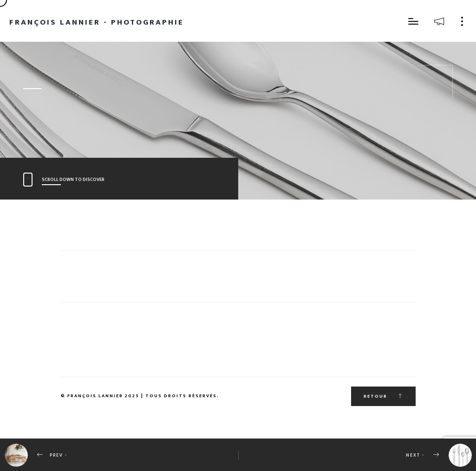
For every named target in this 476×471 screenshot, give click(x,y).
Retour (383, 396)
